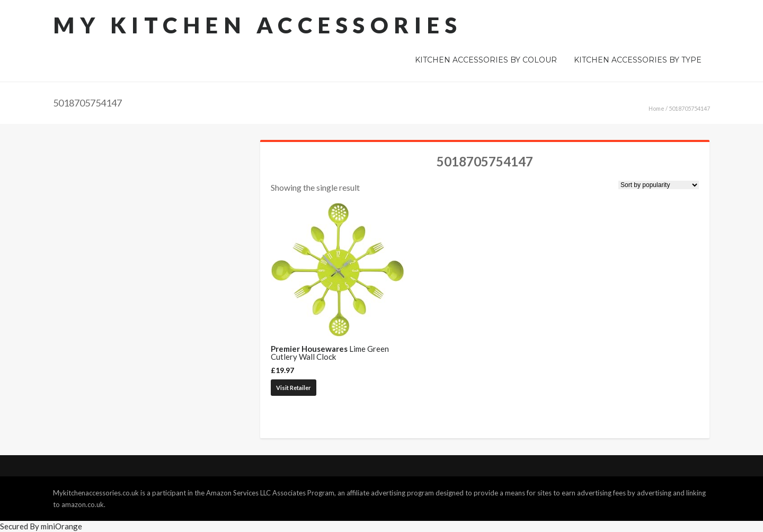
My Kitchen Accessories (258, 25)
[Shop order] (659, 185)
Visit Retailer (294, 388)
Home (656, 108)
